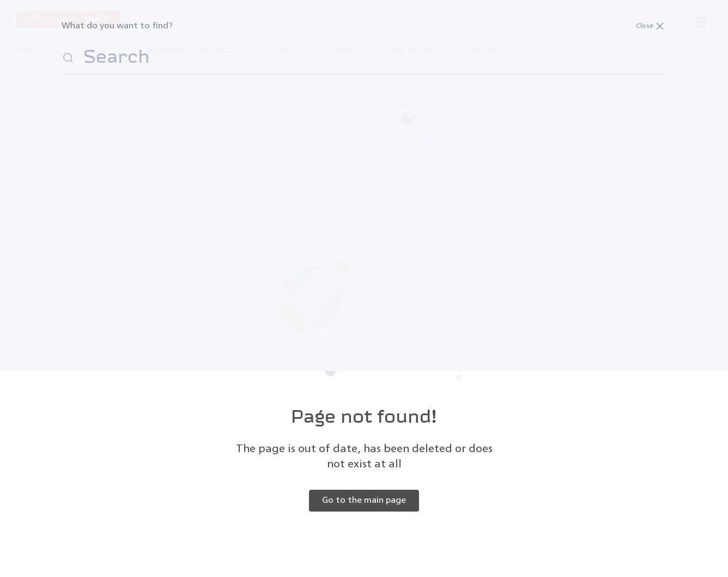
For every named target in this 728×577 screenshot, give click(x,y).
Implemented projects (189, 50)
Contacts (483, 50)
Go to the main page (364, 501)
